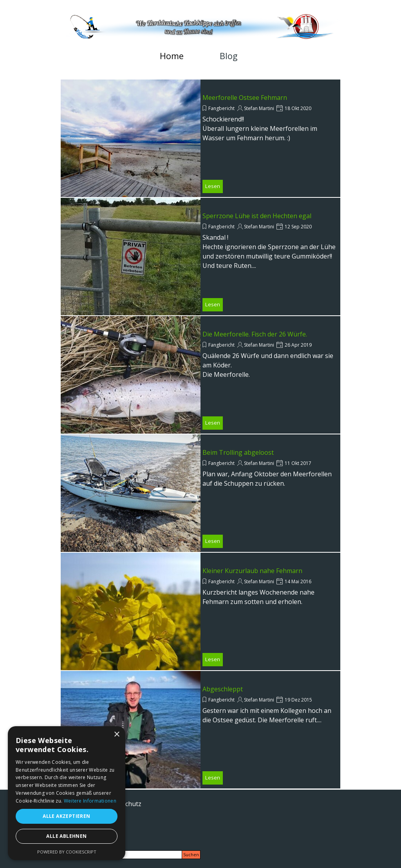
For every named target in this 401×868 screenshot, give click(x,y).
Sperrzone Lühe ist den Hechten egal (257, 216)
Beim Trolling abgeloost (238, 452)
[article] (200, 138)
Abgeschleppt (223, 689)
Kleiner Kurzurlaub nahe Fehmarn (252, 571)
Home (172, 56)
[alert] (67, 793)
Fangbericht (221, 108)
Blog (228, 56)
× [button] (117, 735)
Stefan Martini (259, 108)
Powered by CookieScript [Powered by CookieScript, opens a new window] (67, 852)
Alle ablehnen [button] (66, 836)
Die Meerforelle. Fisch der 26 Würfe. (255, 334)
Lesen (213, 186)
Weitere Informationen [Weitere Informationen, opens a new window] (90, 801)
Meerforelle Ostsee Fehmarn (245, 98)
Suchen (191, 855)
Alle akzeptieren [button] (66, 816)
